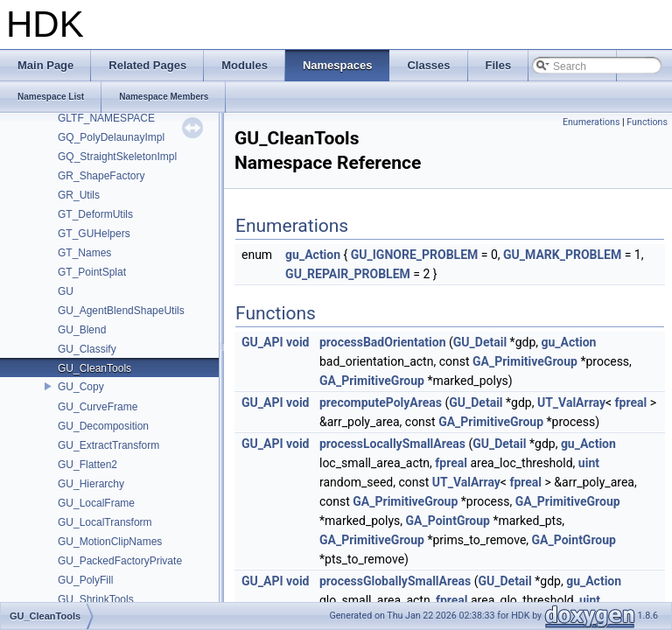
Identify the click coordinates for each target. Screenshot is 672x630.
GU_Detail (480, 342)
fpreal (631, 402)
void (297, 342)
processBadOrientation (383, 342)
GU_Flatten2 (87, 465)
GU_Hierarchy (91, 484)
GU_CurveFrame (98, 407)
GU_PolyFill (85, 580)
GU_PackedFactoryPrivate (120, 561)
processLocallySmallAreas (392, 444)
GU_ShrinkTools (96, 599)
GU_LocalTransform (105, 522)
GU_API (262, 342)
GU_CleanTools (94, 368)
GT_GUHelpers (94, 234)
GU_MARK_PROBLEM (562, 255)
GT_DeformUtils (95, 214)
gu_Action (313, 255)
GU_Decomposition (103, 426)
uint (589, 463)
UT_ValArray (571, 402)
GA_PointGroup (448, 521)
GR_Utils (79, 195)
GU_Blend (82, 330)
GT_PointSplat (92, 272)
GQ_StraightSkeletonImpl (117, 157)
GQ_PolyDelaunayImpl (111, 137)
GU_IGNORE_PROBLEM (415, 255)
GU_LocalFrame (96, 503)
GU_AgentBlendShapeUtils (121, 311)
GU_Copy (81, 387)
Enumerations (591, 122)
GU (66, 291)
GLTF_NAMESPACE (106, 118)
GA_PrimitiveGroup (525, 361)
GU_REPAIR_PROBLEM (348, 274)
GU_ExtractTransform (108, 445)
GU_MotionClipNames (110, 542)
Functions (647, 122)
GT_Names (84, 253)
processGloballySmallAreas (395, 581)
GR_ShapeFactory (101, 176)
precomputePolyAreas (381, 402)
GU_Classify (87, 349)
